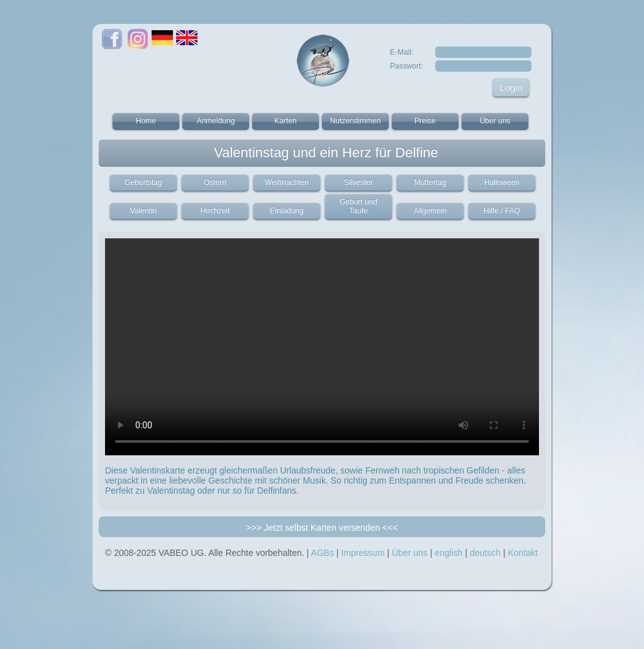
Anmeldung (216, 121)
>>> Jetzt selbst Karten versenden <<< (322, 528)
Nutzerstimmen (356, 121)
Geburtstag (143, 182)
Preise (425, 121)
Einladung (286, 211)
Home (146, 121)
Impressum (363, 553)
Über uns (495, 121)
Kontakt (522, 553)
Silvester (358, 182)
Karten (285, 121)
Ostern (215, 182)
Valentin (143, 211)
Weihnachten (287, 182)
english (448, 553)
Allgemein (430, 211)
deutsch (485, 553)
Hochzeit (215, 211)
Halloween (502, 182)
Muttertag (430, 182)
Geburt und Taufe (358, 206)
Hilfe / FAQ (502, 211)
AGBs (322, 553)
